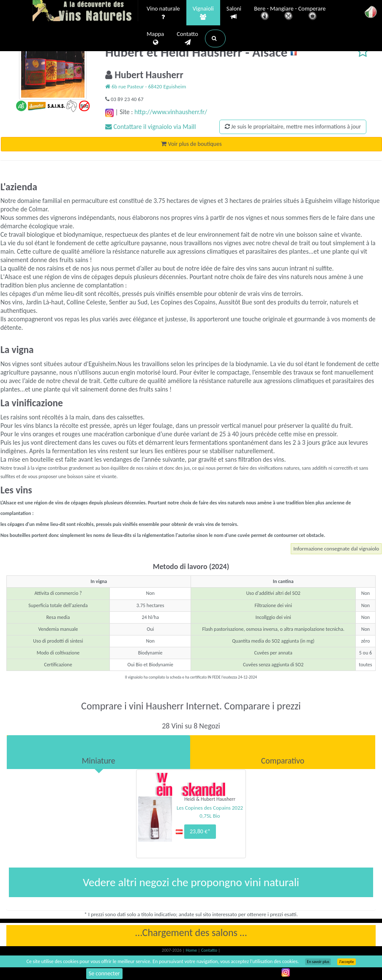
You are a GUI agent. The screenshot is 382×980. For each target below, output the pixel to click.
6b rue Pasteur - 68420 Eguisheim (146, 86)
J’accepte (346, 962)
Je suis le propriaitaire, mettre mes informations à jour (293, 127)
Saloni (234, 13)
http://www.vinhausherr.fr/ (171, 112)
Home (192, 950)
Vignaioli (203, 13)
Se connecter (104, 973)
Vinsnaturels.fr (85, 11)
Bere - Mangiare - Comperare (290, 14)
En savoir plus (318, 962)
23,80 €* (200, 831)
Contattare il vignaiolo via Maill (151, 127)
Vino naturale (163, 13)
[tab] (98, 752)
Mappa (155, 38)
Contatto (187, 38)
